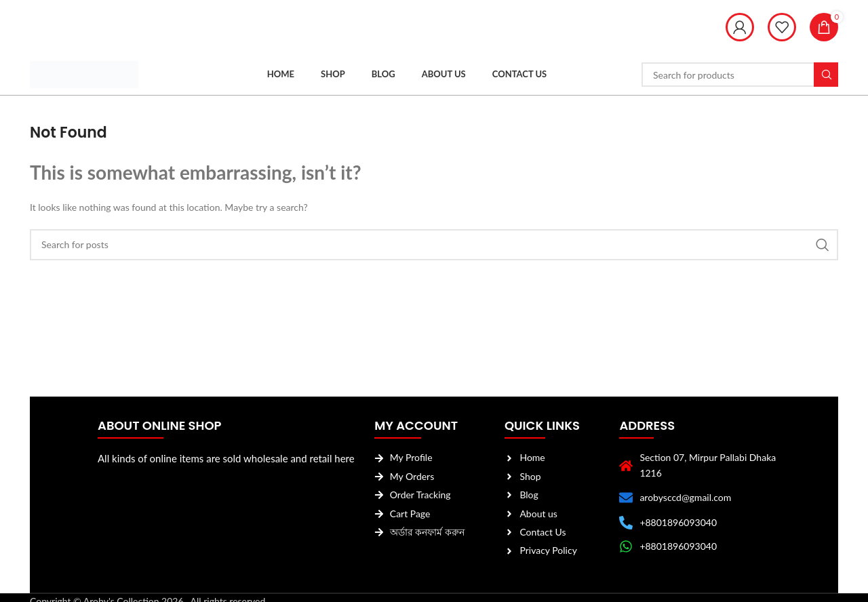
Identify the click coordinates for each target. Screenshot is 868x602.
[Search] (740, 75)
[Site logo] (84, 74)
